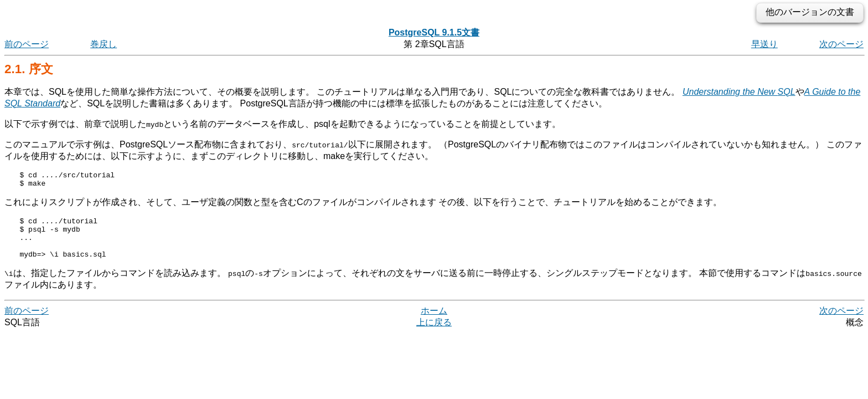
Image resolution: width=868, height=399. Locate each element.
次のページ (841, 44)
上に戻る (434, 334)
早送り (764, 44)
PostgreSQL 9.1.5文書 (434, 32)
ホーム (434, 322)
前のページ (27, 44)
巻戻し (104, 44)
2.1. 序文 (29, 69)
